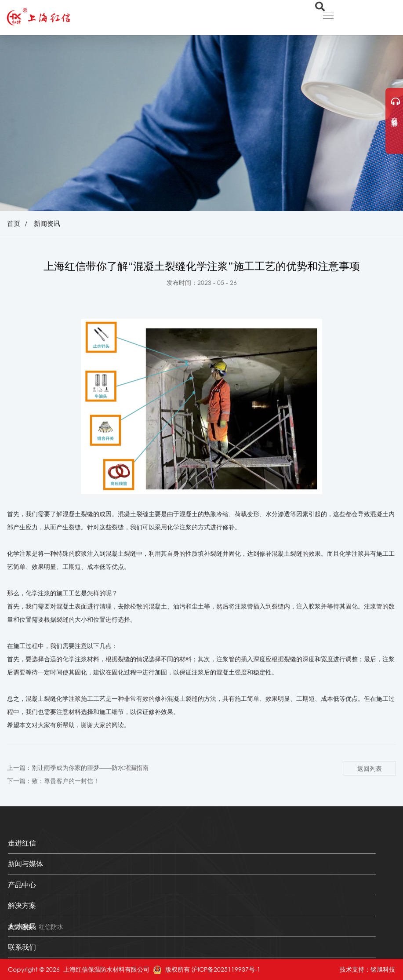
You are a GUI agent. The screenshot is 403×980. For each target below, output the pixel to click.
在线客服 (395, 107)
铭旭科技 (383, 969)
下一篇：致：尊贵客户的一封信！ (53, 789)
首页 (14, 224)
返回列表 (370, 776)
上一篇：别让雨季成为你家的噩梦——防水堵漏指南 (78, 775)
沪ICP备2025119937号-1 (226, 969)
